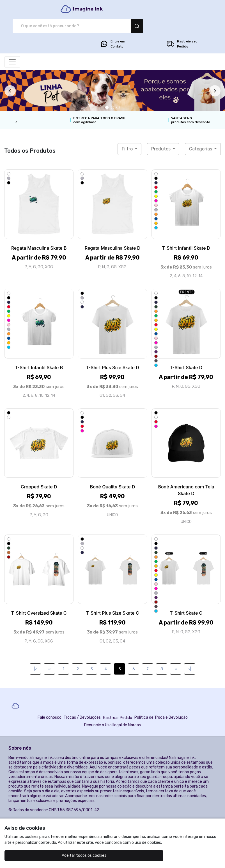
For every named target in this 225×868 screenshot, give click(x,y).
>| (190, 655)
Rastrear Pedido (118, 703)
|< (35, 655)
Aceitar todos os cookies (41, 855)
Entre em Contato (112, 30)
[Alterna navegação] (12, 48)
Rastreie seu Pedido (182, 30)
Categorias (201, 135)
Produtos (161, 135)
